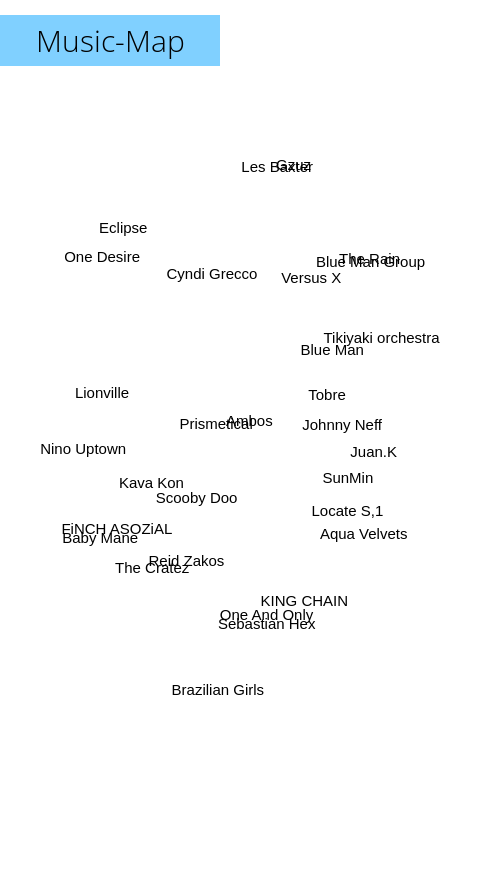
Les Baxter (269, 208)
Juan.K (359, 457)
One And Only (245, 623)
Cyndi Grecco (188, 282)
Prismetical (216, 403)
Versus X (300, 280)
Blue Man (330, 306)
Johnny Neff (361, 411)
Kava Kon (150, 480)
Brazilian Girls (242, 595)
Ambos (249, 420)
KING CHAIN (325, 589)
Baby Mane (138, 529)
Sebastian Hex (248, 638)
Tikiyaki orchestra (356, 356)
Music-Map (110, 40)
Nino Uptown (120, 432)
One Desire (98, 250)
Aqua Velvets (346, 521)
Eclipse (118, 195)
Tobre (345, 380)
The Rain (362, 271)
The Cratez (178, 546)
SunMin (326, 505)
